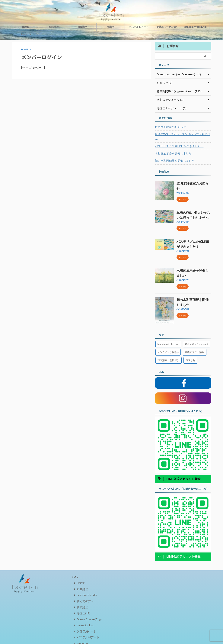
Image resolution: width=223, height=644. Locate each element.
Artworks (26, 34)
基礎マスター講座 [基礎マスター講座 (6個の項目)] (195, 345)
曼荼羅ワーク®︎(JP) (167, 26)
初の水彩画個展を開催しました (173, 156)
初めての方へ (84, 594)
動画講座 (54, 26)
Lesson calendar (85, 588)
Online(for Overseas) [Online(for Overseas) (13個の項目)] (197, 337)
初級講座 (82, 26)
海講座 (111, 26)
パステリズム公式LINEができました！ (178, 141)
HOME (26, 26)
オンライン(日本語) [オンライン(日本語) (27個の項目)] (168, 345)
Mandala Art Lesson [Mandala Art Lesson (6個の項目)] (168, 337)
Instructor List (84, 618)
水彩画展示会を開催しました (172, 148)
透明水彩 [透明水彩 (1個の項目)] (190, 353)
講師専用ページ (85, 624)
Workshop (82, 636)
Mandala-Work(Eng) (195, 26)
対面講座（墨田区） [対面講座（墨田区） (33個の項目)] (169, 353)
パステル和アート (139, 26)
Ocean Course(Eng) (87, 612)
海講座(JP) (82, 606)
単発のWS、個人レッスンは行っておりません (182, 134)
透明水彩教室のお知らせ (169, 126)
